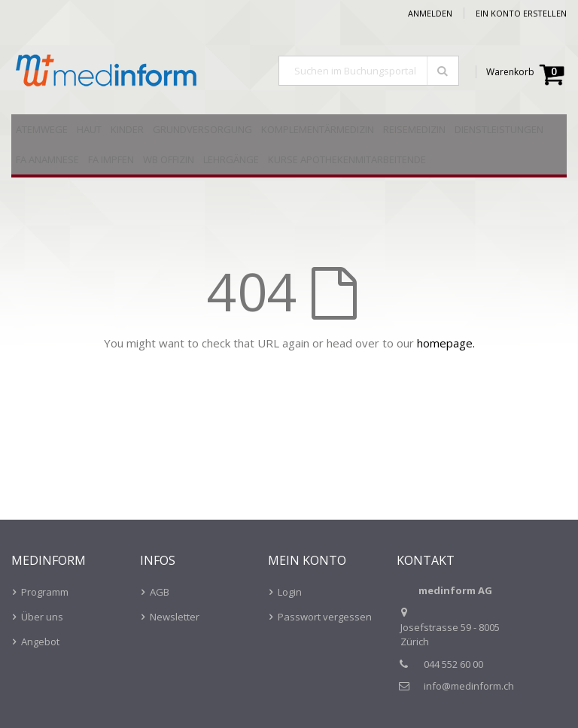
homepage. (446, 343)
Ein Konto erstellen (521, 13)
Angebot (40, 642)
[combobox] (369, 71)
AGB (160, 592)
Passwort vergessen (325, 617)
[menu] (289, 146)
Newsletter (175, 617)
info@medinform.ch (469, 686)
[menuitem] (42, 129)
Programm (45, 592)
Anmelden (430, 13)
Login (290, 592)
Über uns (42, 617)
